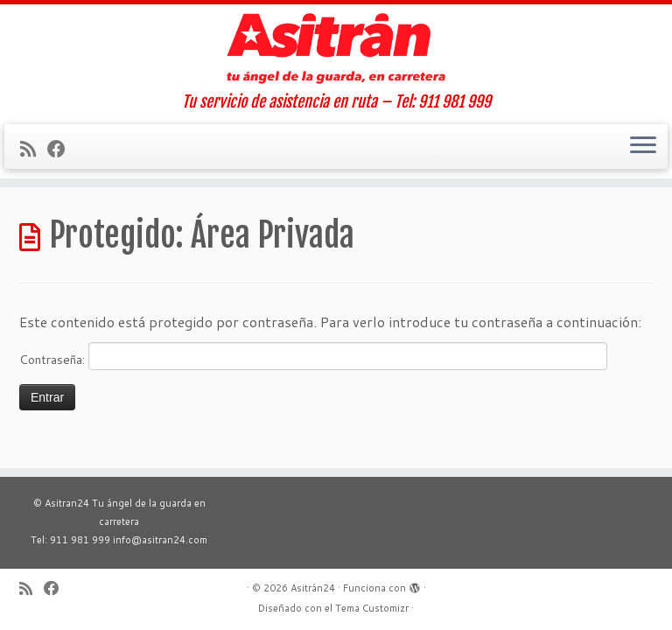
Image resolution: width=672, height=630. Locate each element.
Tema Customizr (372, 608)
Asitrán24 (313, 588)
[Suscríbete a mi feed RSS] (34, 149)
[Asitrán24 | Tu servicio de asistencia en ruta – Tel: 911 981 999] (336, 49)
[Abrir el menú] (643, 147)
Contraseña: (313, 356)
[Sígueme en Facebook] (62, 149)
